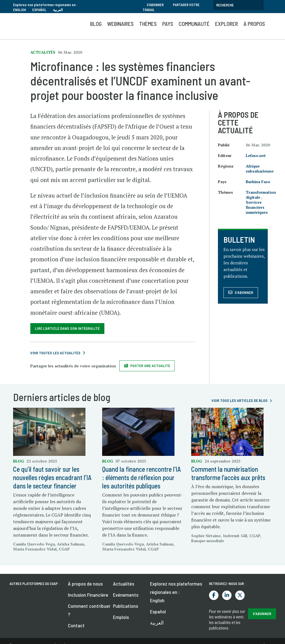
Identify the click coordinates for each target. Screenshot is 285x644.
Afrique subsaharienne (260, 169)
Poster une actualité (150, 366)
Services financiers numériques (257, 207)
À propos (254, 24)
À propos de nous (85, 584)
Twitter (240, 595)
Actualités (124, 584)
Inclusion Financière (88, 595)
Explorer (227, 24)
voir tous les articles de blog (239, 400)
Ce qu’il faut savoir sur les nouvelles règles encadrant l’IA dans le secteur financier (52, 477)
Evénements (126, 595)
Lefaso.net (256, 155)
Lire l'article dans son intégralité (67, 328)
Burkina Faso (258, 182)
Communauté (194, 24)
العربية (58, 10)
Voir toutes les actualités (55, 353)
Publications (126, 606)
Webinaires (120, 24)
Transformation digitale (261, 195)
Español (39, 10)
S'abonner (155, 5)
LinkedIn (227, 595)
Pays (168, 24)
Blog (96, 24)
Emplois (121, 617)
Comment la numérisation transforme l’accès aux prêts (228, 473)
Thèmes (148, 24)
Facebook (214, 595)
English (19, 10)
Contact (76, 625)
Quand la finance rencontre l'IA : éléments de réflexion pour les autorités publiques (142, 477)
